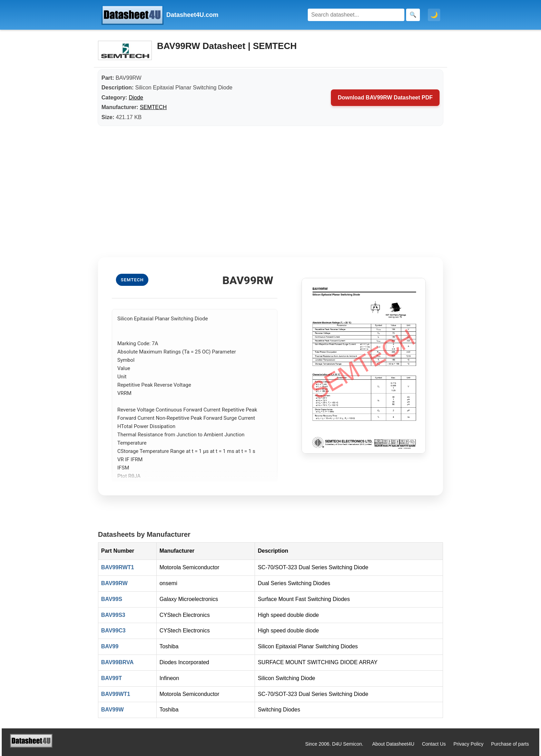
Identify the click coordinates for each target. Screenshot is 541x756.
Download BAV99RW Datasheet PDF (385, 98)
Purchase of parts (510, 744)
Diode (136, 98)
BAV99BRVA (117, 662)
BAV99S (112, 599)
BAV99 (110, 646)
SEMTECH (153, 107)
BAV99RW (114, 583)
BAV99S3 (113, 615)
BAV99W (112, 710)
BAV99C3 (113, 631)
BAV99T (111, 678)
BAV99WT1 (116, 694)
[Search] (356, 15)
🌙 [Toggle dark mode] (434, 15)
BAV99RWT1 (117, 567)
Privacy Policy (468, 744)
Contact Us (434, 744)
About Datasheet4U (393, 744)
